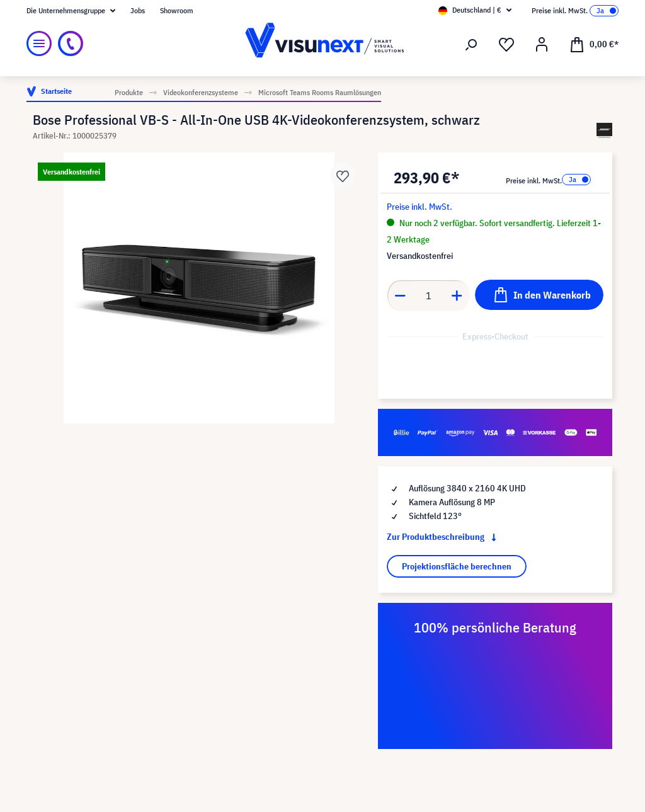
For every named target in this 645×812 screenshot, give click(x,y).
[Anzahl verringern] (400, 295)
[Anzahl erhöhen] (457, 295)
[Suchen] (471, 45)
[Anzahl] (429, 295)
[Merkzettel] (506, 45)
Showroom (177, 10)
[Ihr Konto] (542, 45)
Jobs (138, 10)
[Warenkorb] (594, 43)
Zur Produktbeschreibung (444, 537)
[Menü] (39, 43)
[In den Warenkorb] (539, 295)
